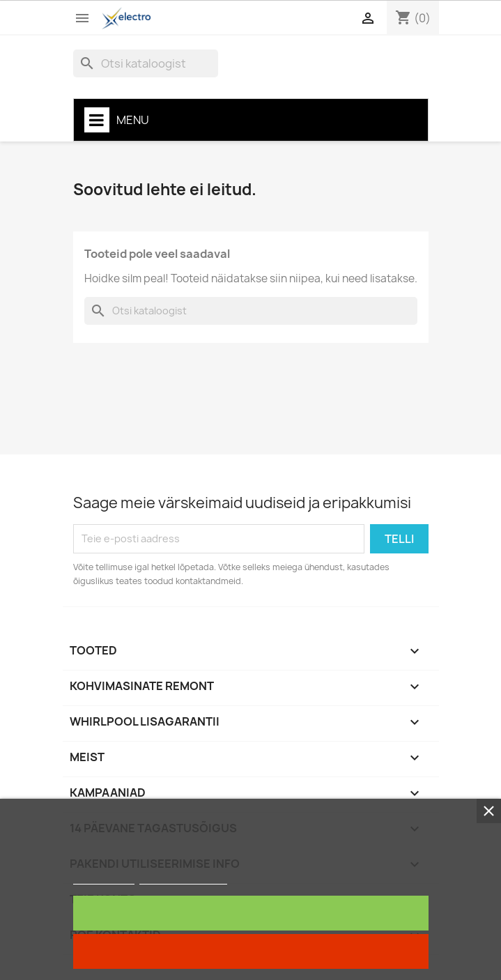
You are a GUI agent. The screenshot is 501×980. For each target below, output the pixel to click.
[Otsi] (146, 63)
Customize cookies (183, 878)
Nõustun (250, 913)
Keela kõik (250, 951)
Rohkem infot (104, 878)
